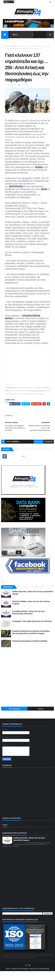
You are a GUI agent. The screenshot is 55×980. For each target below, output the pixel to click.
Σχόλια (41, 718)
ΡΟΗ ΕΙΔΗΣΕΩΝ (14, 718)
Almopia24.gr (10, 396)
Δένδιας (39, 176)
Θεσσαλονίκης (16, 195)
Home (7, 46)
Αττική (44, 198)
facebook (49, 450)
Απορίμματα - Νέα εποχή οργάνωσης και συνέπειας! (32, 630)
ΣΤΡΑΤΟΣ (14, 46)
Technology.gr (45, 977)
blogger (38, 450)
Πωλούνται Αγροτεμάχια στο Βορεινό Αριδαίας (30, 650)
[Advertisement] (27, 686)
